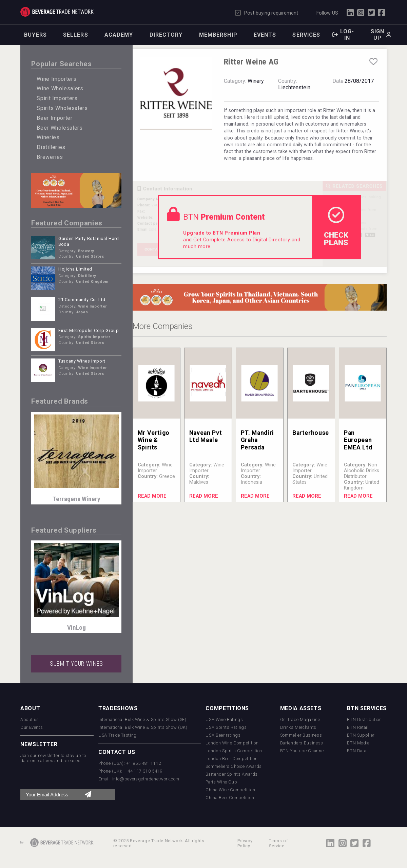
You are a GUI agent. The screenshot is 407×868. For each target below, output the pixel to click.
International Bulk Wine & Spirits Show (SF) (142, 719)
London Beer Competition (231, 759)
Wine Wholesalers (60, 88)
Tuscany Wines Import (82, 361)
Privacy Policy (245, 843)
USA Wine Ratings (224, 719)
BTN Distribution (364, 719)
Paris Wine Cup (221, 782)
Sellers (76, 35)
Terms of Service (278, 843)
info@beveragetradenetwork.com (146, 779)
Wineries (48, 137)
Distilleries (51, 147)
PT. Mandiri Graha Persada (257, 440)
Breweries (50, 157)
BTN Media (358, 743)
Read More (152, 496)
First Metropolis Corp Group (89, 330)
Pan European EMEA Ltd (358, 440)
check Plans (336, 227)
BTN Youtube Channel (303, 751)
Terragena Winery (76, 499)
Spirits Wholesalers (62, 108)
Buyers (35, 35)
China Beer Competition (230, 798)
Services (306, 35)
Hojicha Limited (75, 269)
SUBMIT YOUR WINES (76, 664)
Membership (218, 35)
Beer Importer (54, 118)
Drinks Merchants (298, 727)
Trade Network (57, 12)
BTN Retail (358, 727)
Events (265, 35)
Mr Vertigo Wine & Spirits (154, 440)
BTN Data (357, 751)
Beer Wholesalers (60, 128)
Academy (119, 35)
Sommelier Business (301, 735)
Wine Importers (56, 79)
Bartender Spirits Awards (231, 774)
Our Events (32, 727)
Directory (166, 35)
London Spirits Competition (234, 751)
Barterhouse (311, 433)
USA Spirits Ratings (226, 727)
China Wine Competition (230, 790)
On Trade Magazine (300, 719)
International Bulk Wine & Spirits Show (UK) (143, 727)
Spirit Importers (57, 98)
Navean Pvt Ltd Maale (206, 436)
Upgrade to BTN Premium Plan (222, 233)
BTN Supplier (361, 735)
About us (30, 719)
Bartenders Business (302, 743)
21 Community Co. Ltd (82, 300)
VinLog (76, 627)
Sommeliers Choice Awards (234, 766)
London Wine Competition (232, 743)
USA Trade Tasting (118, 735)
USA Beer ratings (223, 735)
